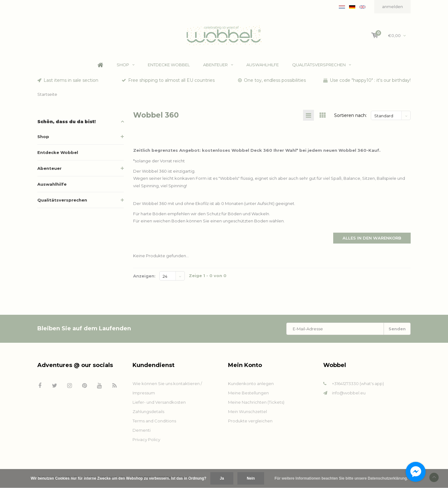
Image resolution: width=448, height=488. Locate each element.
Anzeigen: (144, 276)
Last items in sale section (68, 80)
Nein (251, 478)
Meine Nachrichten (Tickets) (256, 402)
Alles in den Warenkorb (372, 238)
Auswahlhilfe (263, 65)
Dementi (142, 430)
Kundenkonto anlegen (251, 383)
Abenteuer (218, 65)
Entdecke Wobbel (169, 65)
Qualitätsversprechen (322, 65)
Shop (126, 65)
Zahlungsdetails (148, 411)
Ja (222, 478)
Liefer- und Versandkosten (159, 402)
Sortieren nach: (350, 115)
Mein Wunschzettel (247, 411)
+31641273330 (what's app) (358, 383)
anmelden (392, 7)
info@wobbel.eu (349, 393)
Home (100, 65)
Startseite (47, 94)
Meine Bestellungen (248, 393)
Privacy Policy (146, 439)
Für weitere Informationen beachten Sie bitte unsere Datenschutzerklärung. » (343, 478)
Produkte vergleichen (250, 421)
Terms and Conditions (154, 421)
